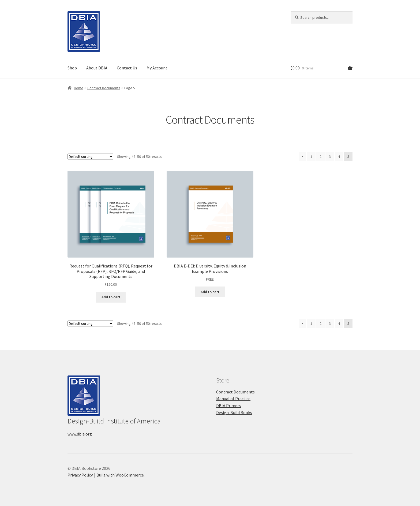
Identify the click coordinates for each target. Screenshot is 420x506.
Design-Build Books (234, 412)
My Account (157, 68)
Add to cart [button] (111, 297)
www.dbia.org (80, 434)
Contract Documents (104, 88)
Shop (72, 68)
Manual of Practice (233, 399)
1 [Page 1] (311, 157)
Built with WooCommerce (120, 475)
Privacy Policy (80, 475)
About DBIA (97, 68)
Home (79, 88)
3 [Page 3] (330, 157)
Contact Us (127, 68)
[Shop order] (90, 157)
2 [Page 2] (320, 157)
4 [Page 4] (339, 157)
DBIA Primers (228, 405)
